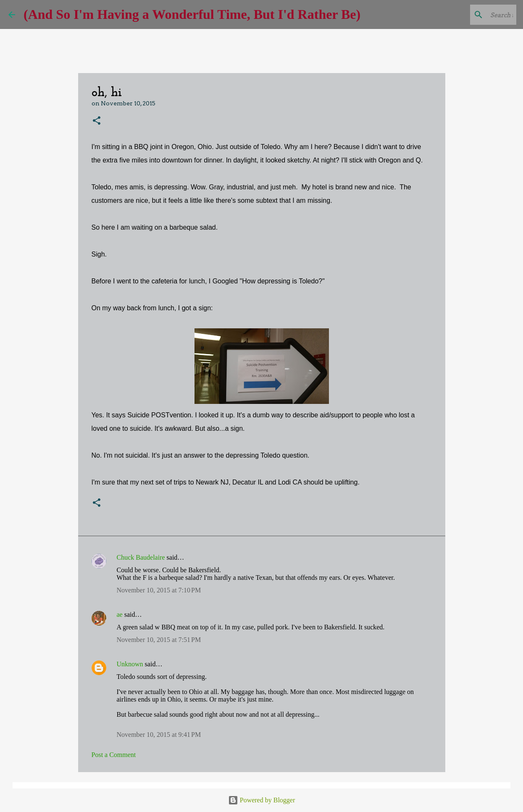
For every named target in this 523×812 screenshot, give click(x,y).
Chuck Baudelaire (141, 557)
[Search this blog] (472, 15)
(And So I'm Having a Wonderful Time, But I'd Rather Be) (192, 14)
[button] (97, 121)
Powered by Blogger (262, 800)
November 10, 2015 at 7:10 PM (159, 590)
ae (120, 614)
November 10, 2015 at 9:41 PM (159, 735)
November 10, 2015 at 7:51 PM (159, 640)
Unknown (130, 664)
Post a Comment (114, 755)
